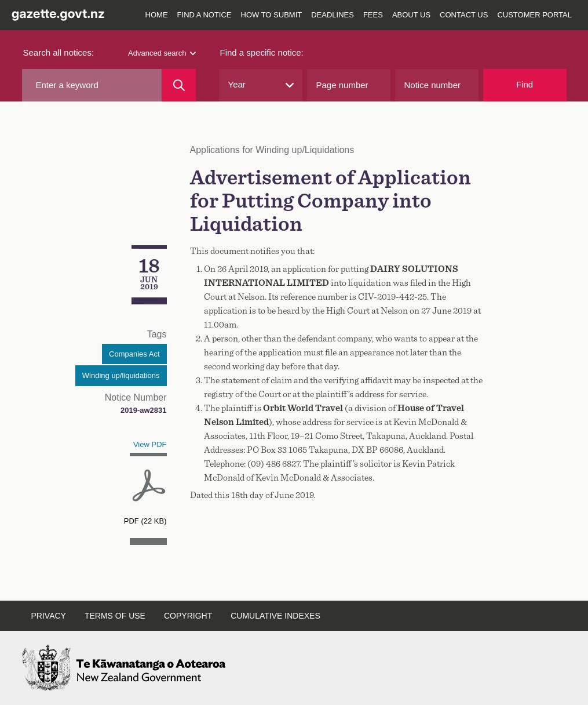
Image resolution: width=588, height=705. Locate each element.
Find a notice (204, 15)
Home (157, 15)
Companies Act (134, 354)
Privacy (49, 616)
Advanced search (162, 53)
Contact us (464, 15)
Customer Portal (534, 15)
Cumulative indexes (275, 616)
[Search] (179, 85)
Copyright (188, 616)
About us (411, 15)
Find (525, 84)
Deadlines (333, 15)
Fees (373, 15)
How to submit (272, 15)
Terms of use (115, 616)
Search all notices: (59, 52)
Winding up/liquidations (121, 375)
